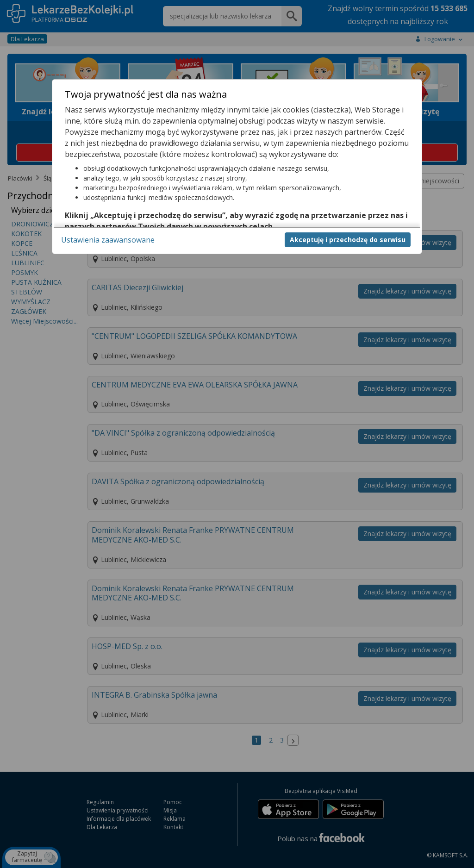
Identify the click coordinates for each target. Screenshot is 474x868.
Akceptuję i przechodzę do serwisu (348, 240)
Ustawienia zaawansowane (108, 240)
